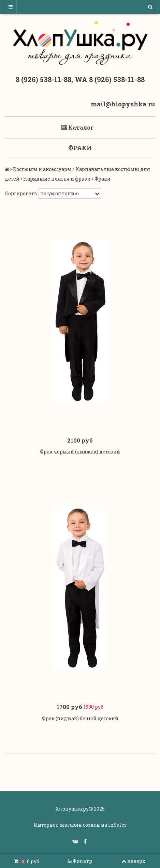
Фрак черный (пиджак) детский (80, 452)
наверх (133, 861)
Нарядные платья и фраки (57, 179)
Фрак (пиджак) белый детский (80, 718)
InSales (117, 825)
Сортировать (21, 193)
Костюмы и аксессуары (42, 169)
